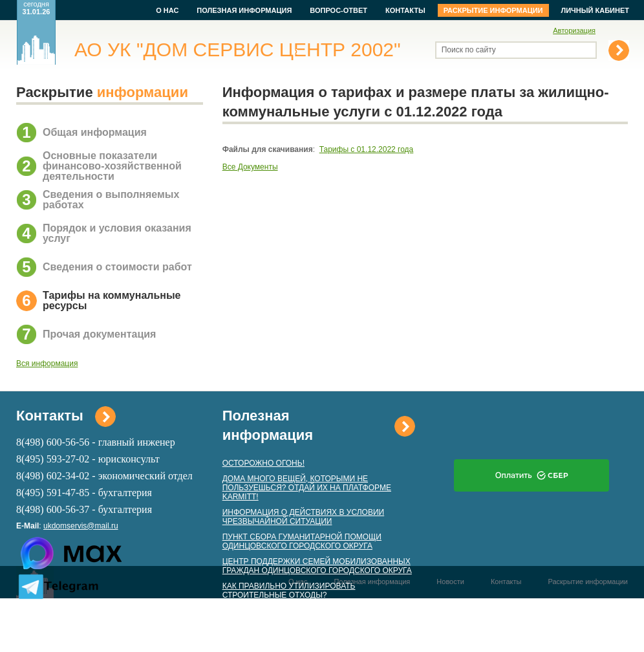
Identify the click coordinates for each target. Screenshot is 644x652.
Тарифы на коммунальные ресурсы (112, 300)
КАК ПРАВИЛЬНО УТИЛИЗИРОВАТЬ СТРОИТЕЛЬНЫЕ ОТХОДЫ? (289, 591)
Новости (450, 581)
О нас (167, 10)
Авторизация (574, 30)
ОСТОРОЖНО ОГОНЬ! (263, 463)
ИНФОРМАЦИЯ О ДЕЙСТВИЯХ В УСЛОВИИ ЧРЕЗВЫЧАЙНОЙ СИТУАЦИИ (303, 517)
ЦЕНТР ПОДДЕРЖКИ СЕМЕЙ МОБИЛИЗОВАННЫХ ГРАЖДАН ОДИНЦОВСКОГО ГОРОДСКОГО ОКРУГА (317, 566)
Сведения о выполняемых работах (111, 200)
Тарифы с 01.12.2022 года (367, 149)
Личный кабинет (596, 10)
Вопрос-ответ (338, 10)
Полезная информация (244, 10)
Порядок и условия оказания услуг (117, 233)
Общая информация (95, 132)
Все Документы (250, 167)
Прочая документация (99, 334)
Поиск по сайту (469, 50)
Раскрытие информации (493, 10)
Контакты (405, 10)
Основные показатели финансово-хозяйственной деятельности (112, 166)
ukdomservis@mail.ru (81, 526)
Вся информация (47, 364)
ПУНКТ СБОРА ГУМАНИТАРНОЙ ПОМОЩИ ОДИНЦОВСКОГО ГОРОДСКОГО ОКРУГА (302, 541)
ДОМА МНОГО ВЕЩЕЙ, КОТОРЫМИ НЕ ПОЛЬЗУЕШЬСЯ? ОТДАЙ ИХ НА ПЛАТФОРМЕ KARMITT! (307, 488)
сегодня (37, 8)
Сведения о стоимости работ (117, 267)
